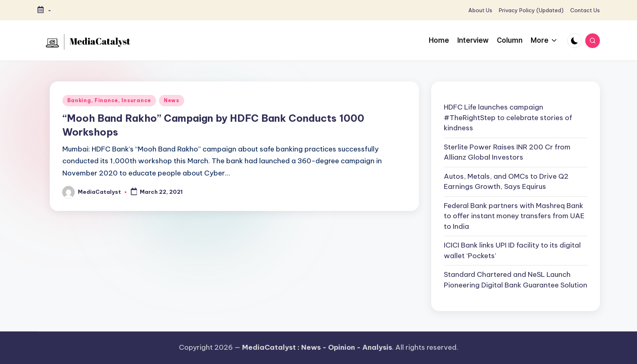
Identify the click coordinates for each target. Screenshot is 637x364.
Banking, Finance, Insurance (109, 100)
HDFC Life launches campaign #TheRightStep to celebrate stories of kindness (508, 117)
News (172, 100)
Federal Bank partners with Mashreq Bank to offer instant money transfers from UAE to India (514, 216)
